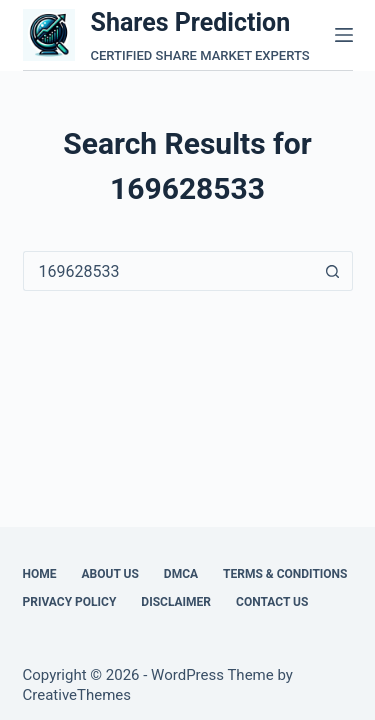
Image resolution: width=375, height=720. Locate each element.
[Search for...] (168, 271)
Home (40, 574)
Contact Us (272, 602)
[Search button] (333, 271)
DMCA (181, 574)
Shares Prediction (191, 22)
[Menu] (344, 35)
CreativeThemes (77, 695)
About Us (110, 574)
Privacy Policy (70, 602)
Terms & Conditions (285, 574)
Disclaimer (176, 602)
